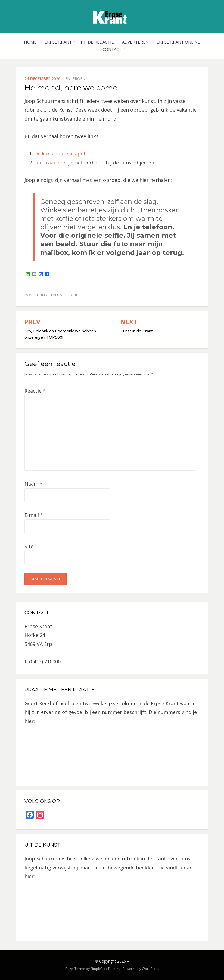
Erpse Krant (58, 42)
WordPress (150, 969)
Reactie (35, 391)
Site (29, 546)
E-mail (34, 515)
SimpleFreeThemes (105, 969)
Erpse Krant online (178, 42)
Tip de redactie (97, 42)
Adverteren (135, 42)
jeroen (78, 79)
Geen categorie (62, 295)
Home (30, 42)
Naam (33, 484)
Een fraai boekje (54, 163)
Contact (112, 49)
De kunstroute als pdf (60, 154)
